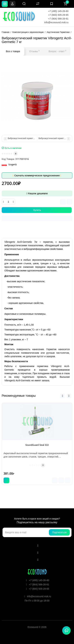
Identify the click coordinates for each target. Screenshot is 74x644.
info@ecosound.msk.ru (56, 22)
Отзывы (34, 51)
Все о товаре (13, 51)
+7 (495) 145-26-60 (58, 11)
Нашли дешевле (37, 193)
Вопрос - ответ (57, 51)
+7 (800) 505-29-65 (58, 15)
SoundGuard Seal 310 (37, 445)
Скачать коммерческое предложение (37, 175)
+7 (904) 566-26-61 (58, 19)
